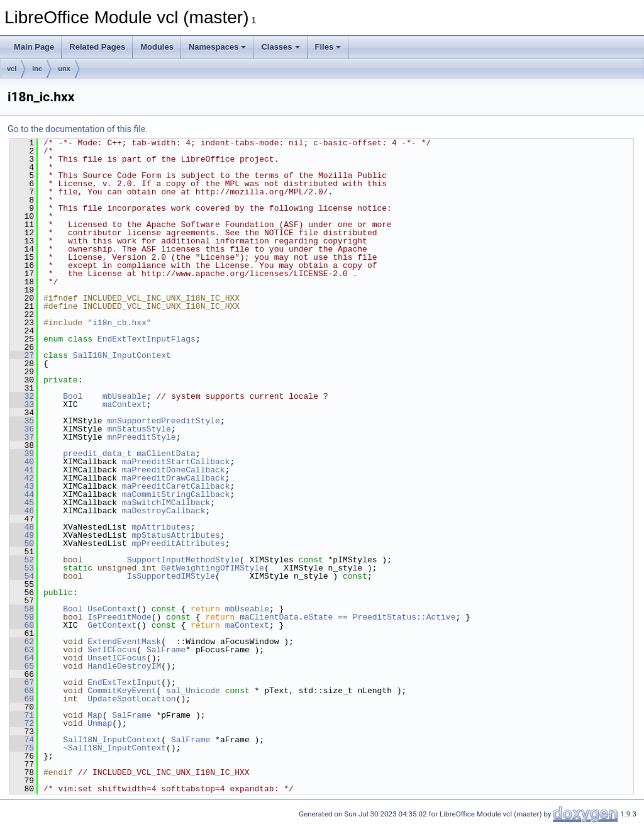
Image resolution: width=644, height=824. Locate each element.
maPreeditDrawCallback (174, 478)
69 (22, 699)
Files (328, 47)
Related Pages (97, 47)
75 (22, 748)
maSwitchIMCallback (166, 503)
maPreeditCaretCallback (176, 486)
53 (22, 568)
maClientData (166, 454)
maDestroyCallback (164, 511)
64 (22, 658)
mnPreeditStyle (141, 437)
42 (22, 478)
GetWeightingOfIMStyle (213, 568)
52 (22, 560)
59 (22, 617)
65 (22, 666)
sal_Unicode (193, 691)
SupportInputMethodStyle (183, 560)
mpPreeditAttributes (178, 543)
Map (95, 715)
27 (22, 355)
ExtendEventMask (124, 642)
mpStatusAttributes (175, 535)
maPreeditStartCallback (176, 462)
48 (22, 527)
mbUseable (125, 396)
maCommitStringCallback (176, 494)
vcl (12, 69)
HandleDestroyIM (124, 666)
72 (22, 723)
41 (22, 470)
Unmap (100, 723)
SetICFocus (112, 650)
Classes (280, 47)
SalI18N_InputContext (122, 355)
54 (22, 576)
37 (22, 437)
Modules (157, 47)
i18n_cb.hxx (119, 323)
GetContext (112, 625)
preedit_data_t (97, 454)
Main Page (34, 47)
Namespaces (218, 47)
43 (22, 486)
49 (22, 535)
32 (22, 396)
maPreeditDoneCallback (174, 470)
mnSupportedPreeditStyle (163, 421)
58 (22, 609)
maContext (125, 404)
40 (22, 462)
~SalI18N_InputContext (114, 748)
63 (22, 650)
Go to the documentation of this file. (78, 129)
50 (22, 543)
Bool (73, 396)
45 (22, 503)
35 (22, 421)
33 (22, 404)
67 (22, 682)
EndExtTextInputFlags (147, 339)
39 (22, 454)
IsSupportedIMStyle (171, 576)
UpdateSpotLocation (131, 699)
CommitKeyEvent (122, 691)
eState (319, 617)
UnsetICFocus (117, 658)
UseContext (112, 609)
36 (22, 429)
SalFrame (166, 650)
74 (22, 740)
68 (22, 691)
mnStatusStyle (139, 429)
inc (37, 69)
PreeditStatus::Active (404, 617)
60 (22, 625)
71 (22, 715)
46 (22, 511)
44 (22, 494)
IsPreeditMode (119, 617)
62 (22, 642)
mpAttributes (161, 527)
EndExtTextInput (124, 682)
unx (64, 69)
